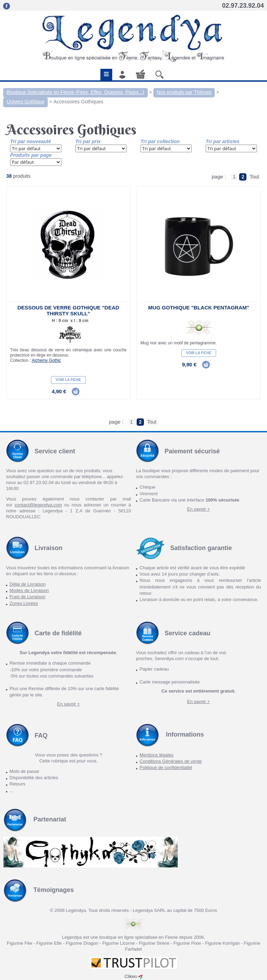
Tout (254, 177)
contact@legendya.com (38, 505)
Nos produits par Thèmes (184, 92)
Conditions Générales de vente (171, 761)
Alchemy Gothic (46, 360)
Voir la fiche (68, 380)
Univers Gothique (25, 102)
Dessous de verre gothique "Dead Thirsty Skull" (68, 310)
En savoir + (199, 509)
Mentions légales (157, 755)
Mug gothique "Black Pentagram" (199, 308)
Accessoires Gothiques (78, 102)
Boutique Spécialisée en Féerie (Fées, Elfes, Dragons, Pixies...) (75, 92)
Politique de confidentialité (166, 767)
